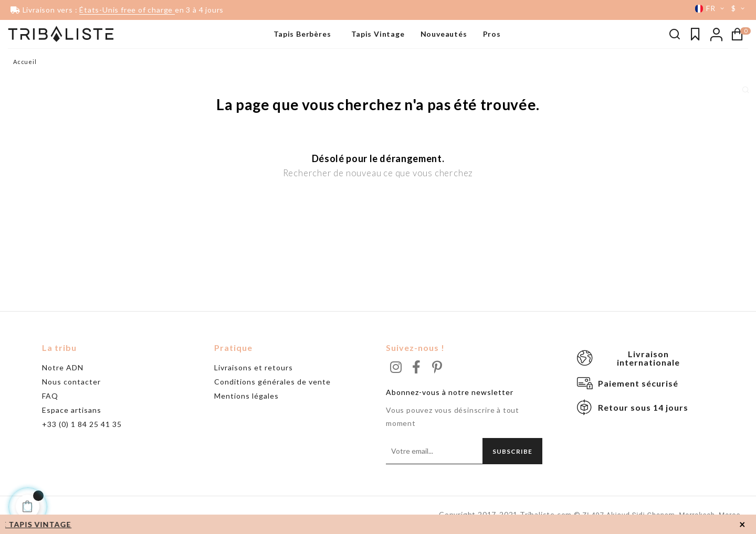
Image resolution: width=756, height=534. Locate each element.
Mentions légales (246, 396)
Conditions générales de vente (272, 382)
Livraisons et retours (254, 367)
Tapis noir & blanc (39, 60)
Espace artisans (72, 410)
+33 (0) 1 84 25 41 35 (82, 424)
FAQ (50, 396)
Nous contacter (71, 382)
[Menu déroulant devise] (740, 8)
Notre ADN (63, 367)
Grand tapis (29, 92)
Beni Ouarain (31, 76)
